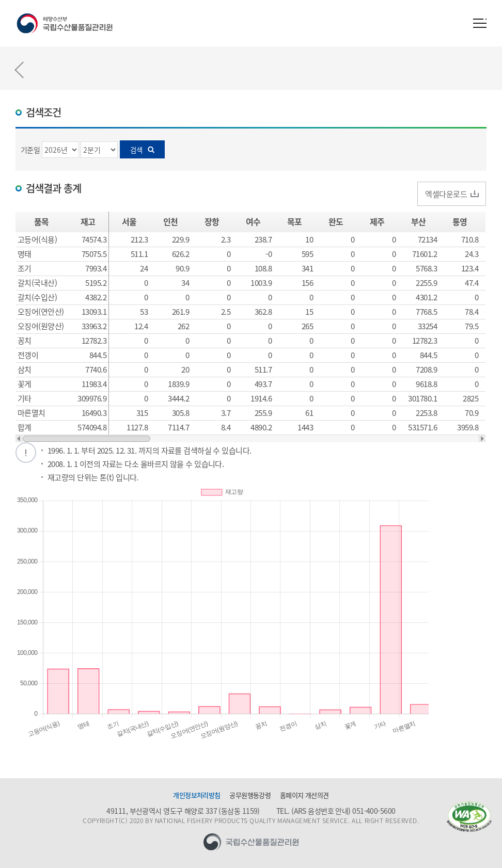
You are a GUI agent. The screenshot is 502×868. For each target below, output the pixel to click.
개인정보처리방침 (197, 795)
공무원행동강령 (250, 795)
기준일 (30, 150)
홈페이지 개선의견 (304, 795)
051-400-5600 (374, 811)
